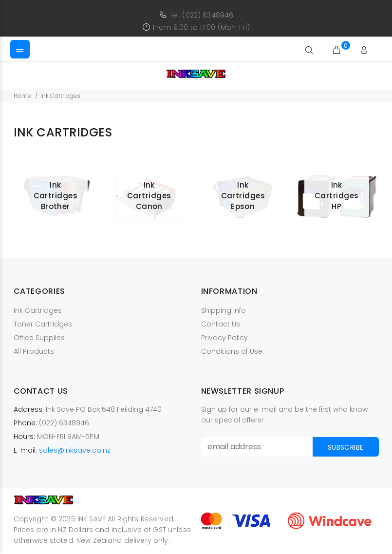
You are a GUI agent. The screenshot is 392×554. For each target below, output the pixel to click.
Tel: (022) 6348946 (202, 15)
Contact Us (221, 324)
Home (22, 96)
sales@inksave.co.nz (75, 450)
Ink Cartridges (38, 310)
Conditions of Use (232, 351)
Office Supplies (39, 338)
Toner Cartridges (43, 324)
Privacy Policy (224, 338)
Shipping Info (224, 310)
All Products (34, 351)
